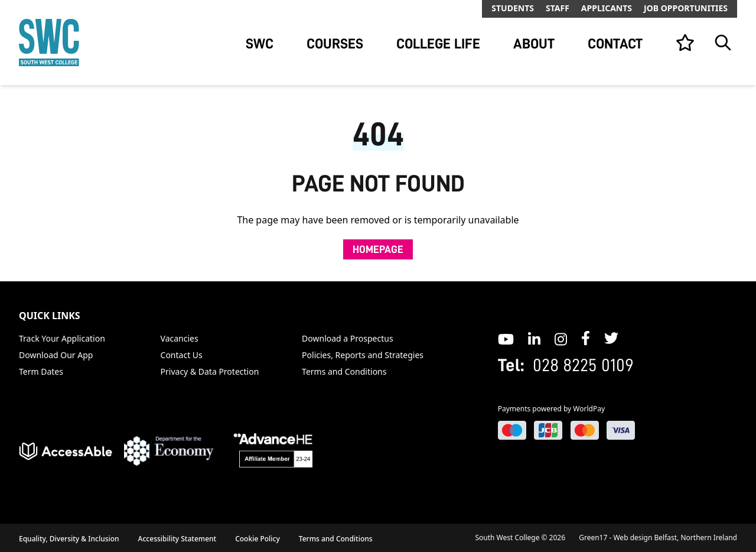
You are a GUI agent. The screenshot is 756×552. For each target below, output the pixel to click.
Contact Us (182, 355)
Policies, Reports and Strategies (363, 355)
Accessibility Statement (177, 539)
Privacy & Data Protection (210, 371)
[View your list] (685, 43)
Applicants (607, 8)
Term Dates (41, 371)
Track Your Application (62, 338)
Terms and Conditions (344, 371)
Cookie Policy (258, 539)
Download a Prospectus (348, 338)
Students (513, 8)
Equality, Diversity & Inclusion (69, 539)
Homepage (378, 249)
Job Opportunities (686, 8)
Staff (558, 8)
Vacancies (180, 338)
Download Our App (56, 355)
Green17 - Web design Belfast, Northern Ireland (658, 538)
